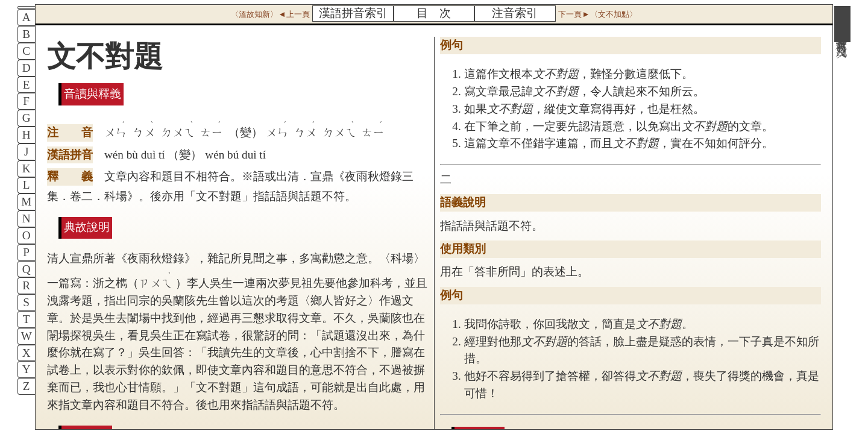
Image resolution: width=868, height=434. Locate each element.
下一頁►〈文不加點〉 (597, 14)
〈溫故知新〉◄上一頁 (270, 14)
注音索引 (515, 13)
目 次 (434, 13)
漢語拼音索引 (353, 13)
